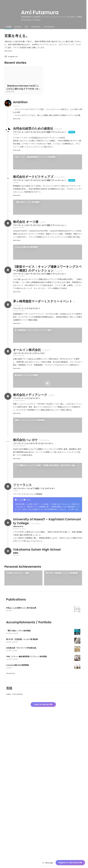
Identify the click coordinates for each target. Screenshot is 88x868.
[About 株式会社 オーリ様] (8, 260)
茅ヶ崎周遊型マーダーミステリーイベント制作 (33, 374)
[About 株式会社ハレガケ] (8, 530)
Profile (9, 27)
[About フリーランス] (8, 605)
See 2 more (48, 457)
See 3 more (61, 725)
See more (8, 51)
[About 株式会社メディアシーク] (8, 478)
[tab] (9, 27)
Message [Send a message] (48, 863)
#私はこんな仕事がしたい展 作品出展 (21, 729)
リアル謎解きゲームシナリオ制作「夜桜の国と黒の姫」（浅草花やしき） (44, 576)
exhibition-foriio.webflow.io (17, 725)
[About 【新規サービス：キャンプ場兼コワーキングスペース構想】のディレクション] (8, 314)
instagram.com (11, 56)
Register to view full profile (70, 863)
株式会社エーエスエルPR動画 (26, 427)
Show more (11, 821)
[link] (48, 165)
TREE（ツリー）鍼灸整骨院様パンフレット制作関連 (35, 157)
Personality (36, 27)
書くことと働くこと (23, 618)
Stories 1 (18, 27)
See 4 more (48, 187)
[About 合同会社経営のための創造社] (8, 130)
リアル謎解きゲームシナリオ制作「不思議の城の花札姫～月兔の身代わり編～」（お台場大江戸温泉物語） (46, 554)
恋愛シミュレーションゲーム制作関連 (30, 501)
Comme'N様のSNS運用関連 (26, 284)
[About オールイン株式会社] (8, 403)
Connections (49, 27)
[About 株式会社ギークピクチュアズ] (8, 208)
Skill (26, 27)
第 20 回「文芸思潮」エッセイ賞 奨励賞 (62, 699)
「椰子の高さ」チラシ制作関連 (27, 232)
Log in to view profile (43, 852)
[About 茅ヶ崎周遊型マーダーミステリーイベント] (8, 349)
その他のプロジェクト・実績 (18, 699)
